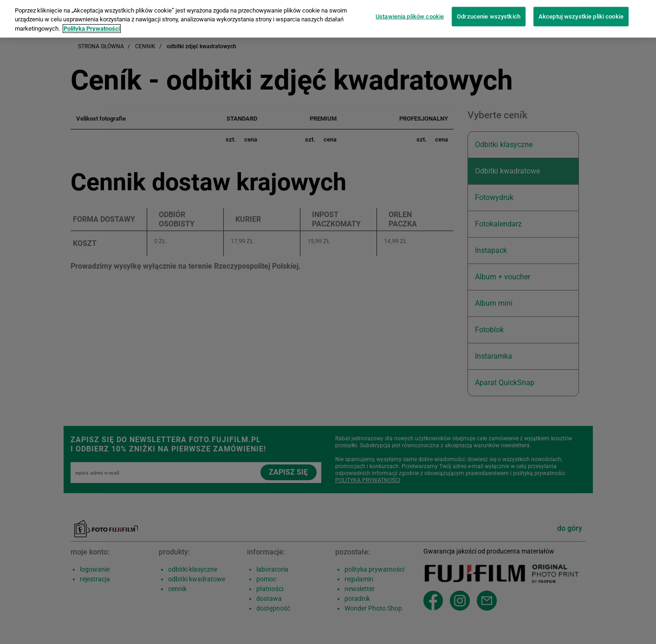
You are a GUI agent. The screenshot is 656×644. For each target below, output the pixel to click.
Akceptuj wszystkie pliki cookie (581, 11)
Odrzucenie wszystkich (489, 11)
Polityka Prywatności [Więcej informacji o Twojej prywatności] (92, 23)
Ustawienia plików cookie (410, 11)
